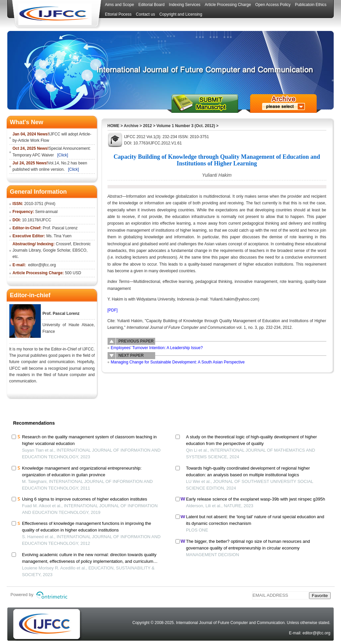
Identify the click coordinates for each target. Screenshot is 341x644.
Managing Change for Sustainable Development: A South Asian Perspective (178, 362)
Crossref (63, 244)
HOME (114, 126)
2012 (147, 126)
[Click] (63, 155)
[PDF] (113, 310)
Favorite (320, 596)
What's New (27, 122)
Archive (131, 126)
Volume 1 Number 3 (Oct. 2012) (186, 126)
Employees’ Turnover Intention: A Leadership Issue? (157, 348)
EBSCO (79, 250)
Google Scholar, (57, 250)
